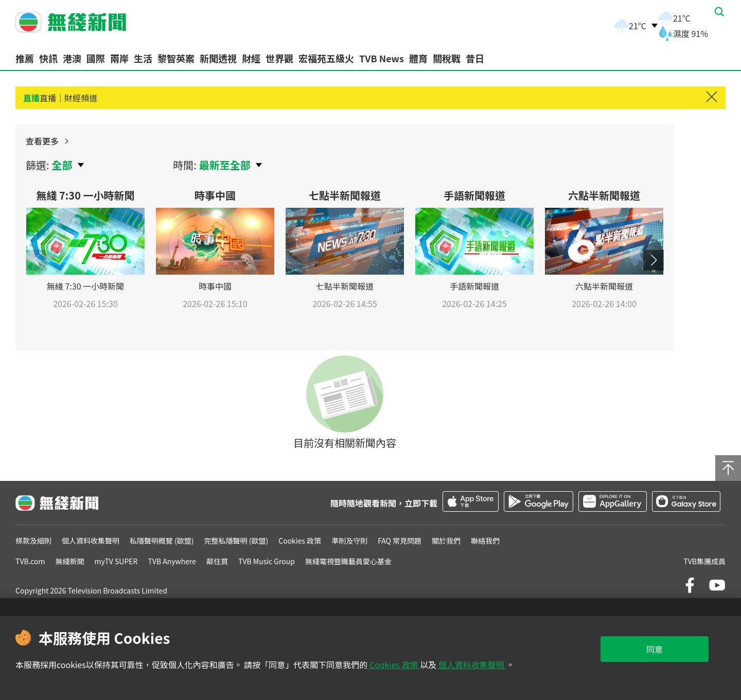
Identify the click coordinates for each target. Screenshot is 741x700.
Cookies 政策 (394, 665)
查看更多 (639, 147)
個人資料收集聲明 (471, 665)
